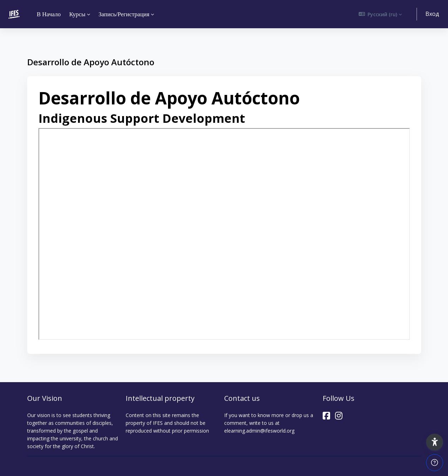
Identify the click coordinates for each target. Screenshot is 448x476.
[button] (380, 14)
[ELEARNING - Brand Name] (14, 14)
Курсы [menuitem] (77, 14)
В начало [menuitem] (49, 14)
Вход (432, 14)
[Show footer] (435, 463)
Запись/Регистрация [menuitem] (124, 14)
